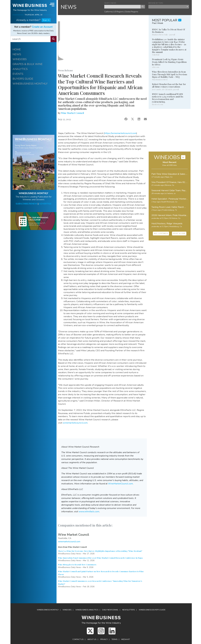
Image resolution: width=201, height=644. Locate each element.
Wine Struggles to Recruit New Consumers (77, 564)
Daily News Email (110, 610)
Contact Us (78, 639)
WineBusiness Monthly (48, 610)
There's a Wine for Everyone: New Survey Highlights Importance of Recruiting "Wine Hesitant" (100, 551)
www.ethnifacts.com (89, 512)
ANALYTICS (20, 69)
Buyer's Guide (152, 610)
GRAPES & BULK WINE (28, 64)
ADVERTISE (45, 204)
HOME (17, 49)
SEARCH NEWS (110, 3)
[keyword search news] (122, 7)
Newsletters (129, 610)
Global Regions (132, 12)
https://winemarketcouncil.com (120, 133)
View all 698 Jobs (170, 165)
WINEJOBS (20, 59)
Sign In (46, 20)
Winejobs (67, 610)
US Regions (119, 12)
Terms (114, 639)
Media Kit (126, 639)
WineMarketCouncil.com (120, 484)
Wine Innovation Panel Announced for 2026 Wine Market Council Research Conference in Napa (100, 558)
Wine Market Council (73, 113)
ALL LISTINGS (161, 233)
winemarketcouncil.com (75, 423)
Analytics (87, 610)
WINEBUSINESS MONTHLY (30, 84)
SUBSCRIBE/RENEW (26, 204)
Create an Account (42, 27)
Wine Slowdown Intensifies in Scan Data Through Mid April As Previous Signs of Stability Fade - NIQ (170, 74)
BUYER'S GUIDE (23, 79)
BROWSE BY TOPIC (156, 3)
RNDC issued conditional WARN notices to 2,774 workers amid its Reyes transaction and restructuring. (168, 98)
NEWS (17, 54)
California (108, 12)
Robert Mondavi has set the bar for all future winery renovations (169, 85)
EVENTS (18, 74)
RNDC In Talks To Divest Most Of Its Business (168, 31)
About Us (92, 639)
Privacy (104, 639)
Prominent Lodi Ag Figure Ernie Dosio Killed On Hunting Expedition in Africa (169, 62)
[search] (31, 39)
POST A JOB (179, 233)
